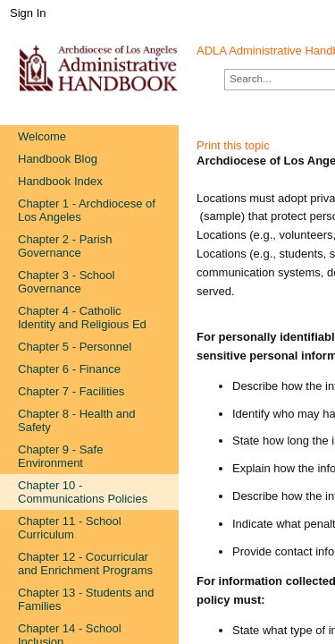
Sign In (28, 13)
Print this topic (233, 145)
